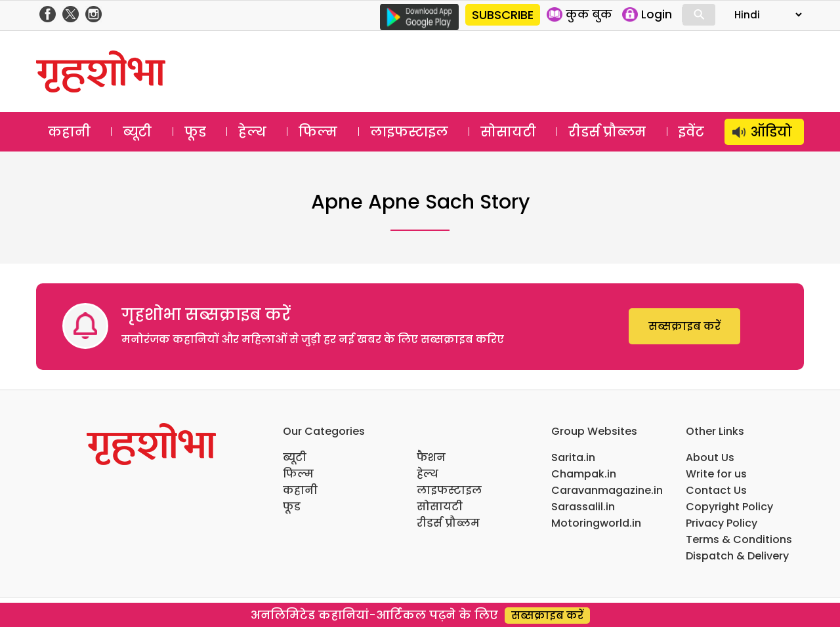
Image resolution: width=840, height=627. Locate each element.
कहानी (69, 132)
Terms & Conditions (739, 539)
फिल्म (318, 132)
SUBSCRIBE (503, 15)
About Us (710, 457)
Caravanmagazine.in (607, 490)
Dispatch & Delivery (737, 556)
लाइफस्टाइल (409, 132)
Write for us (716, 474)
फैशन (431, 457)
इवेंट (691, 132)
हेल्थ (252, 132)
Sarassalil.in (583, 507)
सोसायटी (508, 132)
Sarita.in (573, 457)
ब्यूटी (137, 132)
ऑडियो (771, 132)
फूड (195, 132)
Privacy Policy (722, 523)
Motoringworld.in (596, 523)
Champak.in (584, 474)
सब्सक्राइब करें (684, 326)
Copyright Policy (729, 507)
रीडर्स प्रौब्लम (607, 132)
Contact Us (716, 490)
